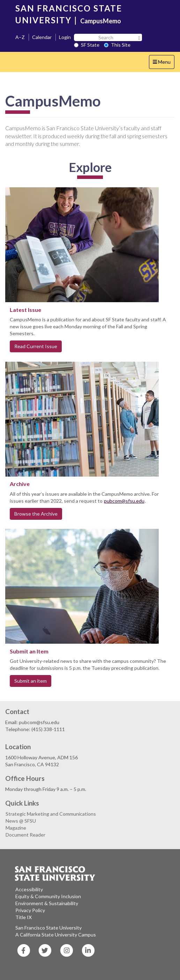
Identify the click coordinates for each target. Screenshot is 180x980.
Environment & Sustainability (47, 903)
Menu (163, 64)
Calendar (42, 37)
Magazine (16, 828)
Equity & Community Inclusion (48, 896)
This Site (117, 45)
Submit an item (31, 681)
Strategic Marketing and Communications (51, 814)
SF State (87, 45)
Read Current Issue (36, 346)
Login (65, 37)
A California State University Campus (56, 935)
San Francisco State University (48, 928)
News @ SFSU (21, 821)
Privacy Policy (30, 910)
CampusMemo (101, 21)
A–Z (20, 37)
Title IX (24, 917)
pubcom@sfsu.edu (124, 501)
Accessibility (29, 889)
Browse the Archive (36, 514)
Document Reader (25, 835)
